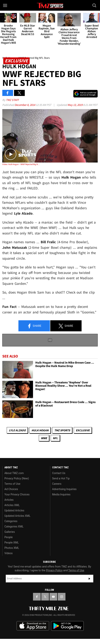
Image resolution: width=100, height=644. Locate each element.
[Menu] (5, 5)
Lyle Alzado (17, 430)
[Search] (95, 5)
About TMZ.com (14, 473)
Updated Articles (14, 510)
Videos (9, 553)
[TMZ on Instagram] (62, 597)
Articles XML (12, 505)
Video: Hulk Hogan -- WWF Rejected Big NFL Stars (21, 164)
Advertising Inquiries (64, 489)
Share (34, 326)
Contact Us (59, 473)
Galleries (10, 532)
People (9, 537)
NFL (55, 438)
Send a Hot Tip (61, 478)
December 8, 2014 (25, 105)
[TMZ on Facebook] (37, 597)
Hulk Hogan (40, 430)
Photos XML (12, 548)
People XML (12, 543)
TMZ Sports (62, 430)
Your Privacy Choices (17, 494)
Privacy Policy (54, 570)
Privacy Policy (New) (17, 478)
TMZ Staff (12, 100)
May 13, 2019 (75, 105)
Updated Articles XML (17, 516)
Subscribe (89, 579)
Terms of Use (12, 484)
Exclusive (83, 430)
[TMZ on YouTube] (53, 597)
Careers (57, 484)
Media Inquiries (61, 494)
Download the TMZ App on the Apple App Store (33, 626)
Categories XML (14, 526)
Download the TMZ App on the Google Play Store (67, 626)
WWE (44, 438)
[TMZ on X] (45, 597)
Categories (11, 521)
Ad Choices (11, 489)
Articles (9, 500)
